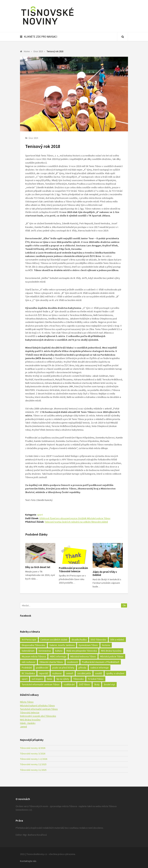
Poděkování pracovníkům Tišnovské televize (73, 570)
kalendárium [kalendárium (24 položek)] (28, 651)
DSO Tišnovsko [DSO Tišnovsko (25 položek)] (98, 640)
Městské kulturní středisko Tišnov (37, 706)
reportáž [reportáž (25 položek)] (44, 673)
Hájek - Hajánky (28, 723)
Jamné (24, 727)
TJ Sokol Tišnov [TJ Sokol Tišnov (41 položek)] (96, 679)
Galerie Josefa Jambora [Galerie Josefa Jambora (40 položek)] (62, 645)
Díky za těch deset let (38, 567)
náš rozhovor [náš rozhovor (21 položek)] (29, 662)
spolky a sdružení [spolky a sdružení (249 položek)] (115, 673)
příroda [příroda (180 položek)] (82, 668)
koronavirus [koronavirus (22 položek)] (45, 651)
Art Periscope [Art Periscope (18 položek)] (29, 640)
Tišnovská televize (30, 712)
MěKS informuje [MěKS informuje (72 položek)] (58, 656)
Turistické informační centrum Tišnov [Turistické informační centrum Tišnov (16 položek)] (41, 684)
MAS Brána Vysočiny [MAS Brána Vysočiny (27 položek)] (111, 651)
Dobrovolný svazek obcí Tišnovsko (38, 716)
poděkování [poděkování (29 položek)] (42, 668)
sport (40, 515)
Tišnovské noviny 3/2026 (33, 754)
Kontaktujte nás (28, 861)
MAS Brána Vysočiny (30, 720)
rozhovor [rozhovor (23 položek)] (57, 673)
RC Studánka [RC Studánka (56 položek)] (28, 673)
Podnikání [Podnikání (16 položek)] (27, 668)
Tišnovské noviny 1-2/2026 (34, 759)
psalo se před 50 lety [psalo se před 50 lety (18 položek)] (63, 668)
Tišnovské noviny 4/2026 (33, 748)
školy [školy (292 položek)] (97, 684)
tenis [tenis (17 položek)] (50, 679)
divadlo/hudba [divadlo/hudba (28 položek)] (79, 640)
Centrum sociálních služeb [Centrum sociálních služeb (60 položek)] (54, 640)
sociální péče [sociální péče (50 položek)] (84, 673)
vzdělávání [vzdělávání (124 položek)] (69, 684)
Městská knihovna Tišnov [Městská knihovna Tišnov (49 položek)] (83, 656)
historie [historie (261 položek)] (106, 645)
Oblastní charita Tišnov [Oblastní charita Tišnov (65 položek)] (51, 662)
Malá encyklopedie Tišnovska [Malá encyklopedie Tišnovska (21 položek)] (82, 651)
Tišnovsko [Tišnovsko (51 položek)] (79, 679)
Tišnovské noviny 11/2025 (33, 770)
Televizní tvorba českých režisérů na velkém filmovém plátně (76, 522)
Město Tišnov (27, 702)
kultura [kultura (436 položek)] (59, 651)
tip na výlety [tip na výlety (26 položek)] (63, 679)
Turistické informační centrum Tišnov (39, 709)
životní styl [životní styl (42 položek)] (109, 684)
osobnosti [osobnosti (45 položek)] (73, 662)
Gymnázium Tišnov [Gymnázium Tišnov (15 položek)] (88, 645)
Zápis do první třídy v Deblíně (105, 573)
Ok (124, 605)
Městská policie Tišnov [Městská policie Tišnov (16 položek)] (112, 656)
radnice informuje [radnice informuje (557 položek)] (100, 668)
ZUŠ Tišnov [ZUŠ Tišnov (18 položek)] (84, 684)
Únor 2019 (33, 138)
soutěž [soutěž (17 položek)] (99, 673)
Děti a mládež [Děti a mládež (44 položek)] (117, 640)
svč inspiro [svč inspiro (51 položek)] (37, 679)
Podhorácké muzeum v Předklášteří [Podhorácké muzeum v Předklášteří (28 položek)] (101, 662)
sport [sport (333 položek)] (25, 679)
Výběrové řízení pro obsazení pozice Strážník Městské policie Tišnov (75, 518)
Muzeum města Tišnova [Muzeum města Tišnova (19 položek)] (34, 656)
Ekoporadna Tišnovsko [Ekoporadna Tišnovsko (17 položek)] (34, 645)
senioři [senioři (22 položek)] (70, 673)
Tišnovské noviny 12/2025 (33, 764)
